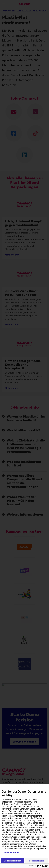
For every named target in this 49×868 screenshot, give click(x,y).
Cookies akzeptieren (12, 861)
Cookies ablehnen (37, 861)
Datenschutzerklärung (21, 849)
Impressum (41, 849)
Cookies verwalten (10, 853)
